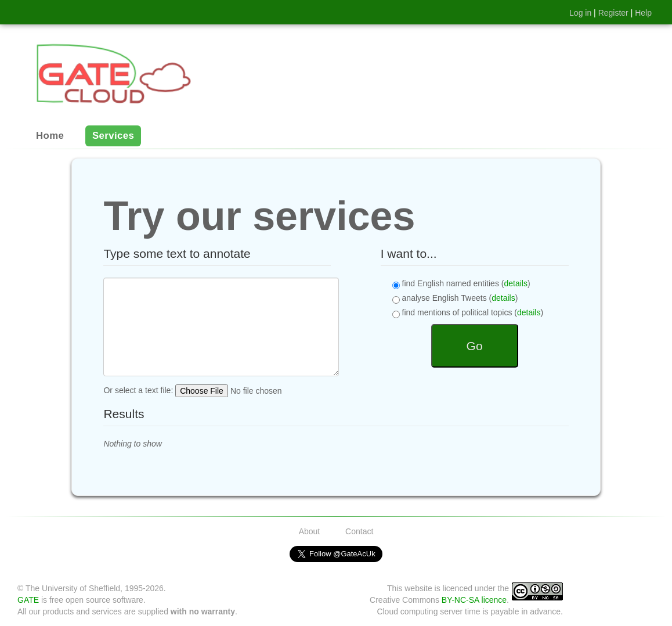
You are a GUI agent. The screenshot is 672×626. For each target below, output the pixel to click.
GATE (28, 600)
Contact (359, 531)
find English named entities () (461, 284)
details (515, 283)
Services (113, 136)
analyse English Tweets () (455, 298)
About (310, 531)
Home (50, 136)
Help (643, 13)
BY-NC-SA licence (474, 600)
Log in (580, 13)
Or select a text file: (216, 391)
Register (613, 13)
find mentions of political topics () (468, 313)
